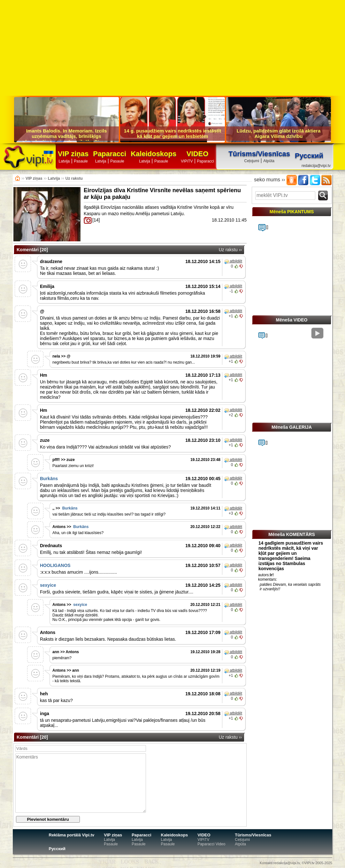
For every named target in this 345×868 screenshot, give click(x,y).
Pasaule (81, 161)
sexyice (48, 585)
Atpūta (269, 161)
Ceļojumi (252, 161)
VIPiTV (187, 161)
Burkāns (49, 479)
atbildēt (233, 261)
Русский (57, 849)
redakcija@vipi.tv (316, 166)
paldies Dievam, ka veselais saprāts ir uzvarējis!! (290, 587)
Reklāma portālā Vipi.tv (72, 835)
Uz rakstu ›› (230, 250)
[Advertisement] (172, 48)
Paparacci (110, 154)
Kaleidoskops (153, 154)
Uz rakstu (74, 178)
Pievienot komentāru (48, 819)
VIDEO (197, 154)
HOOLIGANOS (55, 565)
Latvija (64, 161)
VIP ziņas (73, 154)
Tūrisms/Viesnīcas (259, 154)
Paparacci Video (211, 844)
